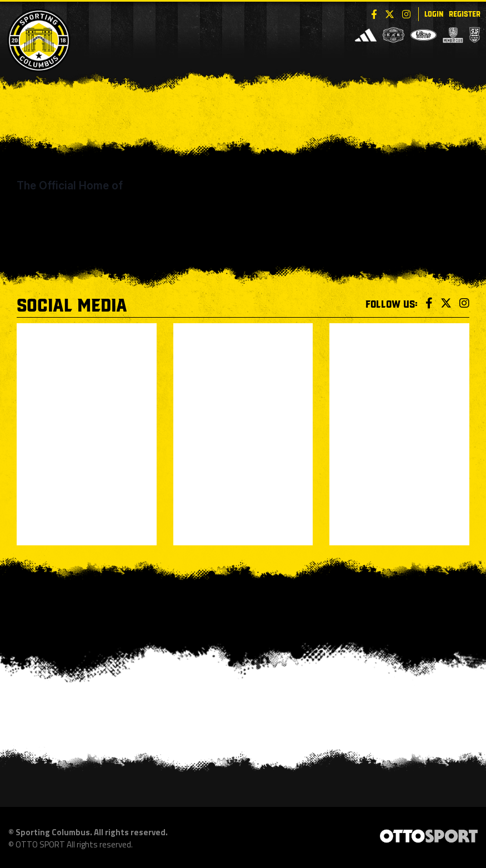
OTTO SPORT (40, 844)
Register (465, 13)
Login (434, 13)
